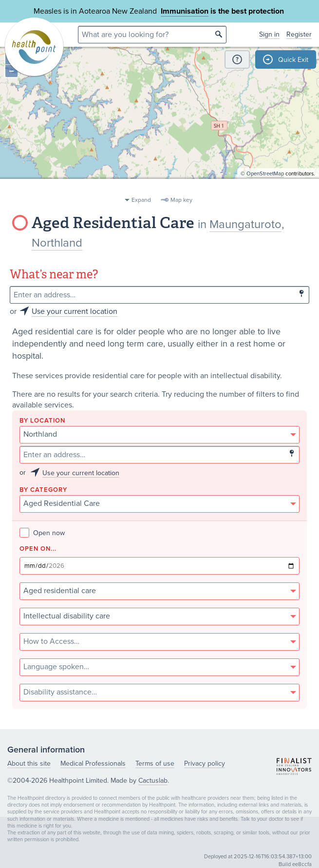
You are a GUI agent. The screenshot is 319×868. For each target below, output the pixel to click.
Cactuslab (153, 781)
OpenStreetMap (265, 188)
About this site (29, 763)
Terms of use (155, 763)
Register (299, 34)
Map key (181, 200)
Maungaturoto (245, 224)
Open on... (38, 549)
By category (43, 490)
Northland (57, 243)
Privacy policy (205, 763)
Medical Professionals (93, 763)
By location (42, 421)
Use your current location (75, 311)
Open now (42, 533)
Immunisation (185, 11)
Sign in (269, 34)
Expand (141, 200)
